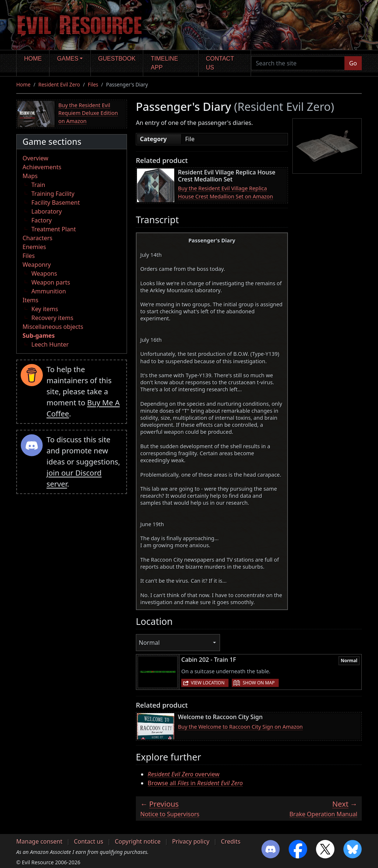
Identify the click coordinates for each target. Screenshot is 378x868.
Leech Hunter (50, 344)
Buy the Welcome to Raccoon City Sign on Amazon (240, 727)
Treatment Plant (54, 229)
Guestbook (117, 59)
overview (184, 774)
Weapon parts (51, 282)
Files (93, 84)
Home (33, 59)
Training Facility (53, 194)
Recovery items (52, 318)
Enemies (34, 247)
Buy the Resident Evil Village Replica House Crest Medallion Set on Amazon (226, 192)
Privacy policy (191, 841)
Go (353, 63)
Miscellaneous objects (53, 327)
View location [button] (208, 683)
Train (38, 185)
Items (30, 300)
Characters (37, 238)
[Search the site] (298, 63)
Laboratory (47, 211)
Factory (42, 220)
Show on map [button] (258, 683)
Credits (231, 841)
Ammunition (49, 291)
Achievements (42, 167)
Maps (30, 176)
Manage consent (39, 841)
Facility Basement (56, 202)
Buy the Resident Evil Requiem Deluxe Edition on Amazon (88, 113)
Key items (45, 309)
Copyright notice (138, 841)
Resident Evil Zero (59, 84)
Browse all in (195, 783)
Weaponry (37, 265)
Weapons (44, 273)
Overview (35, 158)
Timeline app (165, 63)
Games (68, 59)
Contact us (220, 63)
